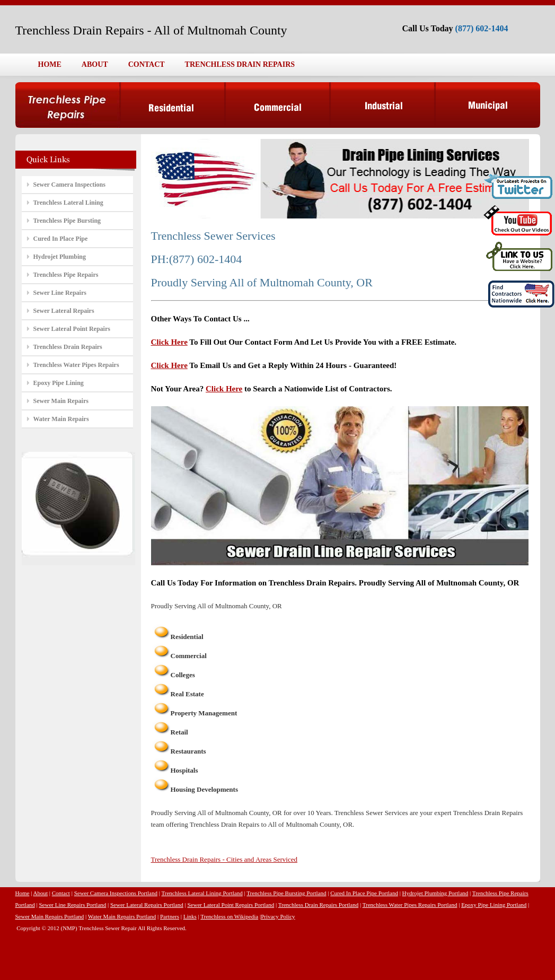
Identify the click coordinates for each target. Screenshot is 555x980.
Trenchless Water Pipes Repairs (76, 365)
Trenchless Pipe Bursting (67, 221)
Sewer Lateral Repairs (64, 311)
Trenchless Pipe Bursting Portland (286, 893)
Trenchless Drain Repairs (68, 347)
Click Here (169, 342)
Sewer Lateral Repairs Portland (147, 905)
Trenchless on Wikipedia (229, 916)
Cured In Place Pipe (61, 239)
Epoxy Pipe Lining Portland (494, 905)
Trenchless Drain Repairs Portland (318, 905)
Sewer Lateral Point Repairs (72, 329)
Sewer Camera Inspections (69, 185)
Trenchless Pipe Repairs (66, 275)
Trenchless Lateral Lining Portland (202, 893)
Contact (61, 893)
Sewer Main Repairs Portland (50, 916)
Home (23, 893)
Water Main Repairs (61, 419)
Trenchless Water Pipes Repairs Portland (410, 905)
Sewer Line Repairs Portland (72, 905)
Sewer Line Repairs (60, 293)
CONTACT (147, 64)
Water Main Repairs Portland (122, 916)
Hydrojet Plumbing (60, 257)
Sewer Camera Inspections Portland (116, 893)
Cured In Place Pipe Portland (364, 893)
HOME (50, 64)
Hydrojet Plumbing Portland (435, 893)
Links (190, 916)
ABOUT (95, 64)
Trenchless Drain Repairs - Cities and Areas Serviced (224, 859)
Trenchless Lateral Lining (68, 203)
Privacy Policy (278, 916)
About (41, 893)
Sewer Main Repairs (61, 401)
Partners (170, 916)
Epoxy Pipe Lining (59, 383)
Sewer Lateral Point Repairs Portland (231, 905)
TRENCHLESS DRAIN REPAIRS (240, 64)
